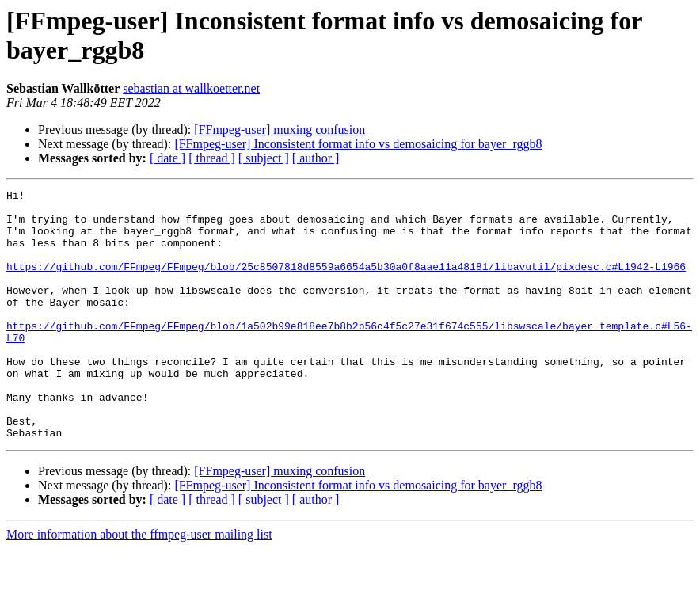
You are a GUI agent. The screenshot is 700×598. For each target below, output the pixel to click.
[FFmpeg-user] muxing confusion (280, 130)
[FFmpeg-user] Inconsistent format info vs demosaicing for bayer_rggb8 (358, 144)
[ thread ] (212, 158)
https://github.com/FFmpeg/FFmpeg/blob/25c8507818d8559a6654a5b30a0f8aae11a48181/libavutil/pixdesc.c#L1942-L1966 (346, 283)
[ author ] (316, 158)
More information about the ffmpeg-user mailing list (139, 584)
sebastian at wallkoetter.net (191, 88)
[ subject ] (264, 158)
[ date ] (167, 158)
